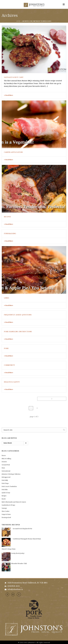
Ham (3, 468)
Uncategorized (6, 518)
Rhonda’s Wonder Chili (19, 563)
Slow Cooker (6, 511)
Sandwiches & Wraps (8, 505)
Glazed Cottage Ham (9, 549)
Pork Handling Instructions (18, 332)
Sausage (4, 508)
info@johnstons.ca (15, 589)
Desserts (4, 462)
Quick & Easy (6, 493)
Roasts (4, 499)
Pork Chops (5, 483)
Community (9, 365)
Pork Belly (5, 480)
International (6, 471)
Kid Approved (6, 477)
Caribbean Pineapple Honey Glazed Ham (27, 539)
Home (19, 21)
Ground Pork (6, 465)
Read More (9, 95)
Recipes (7, 217)
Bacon (4, 456)
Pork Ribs (5, 490)
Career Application (13, 152)
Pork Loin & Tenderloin (9, 487)
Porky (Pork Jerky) (18, 553)
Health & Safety (12, 382)
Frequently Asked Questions (18, 315)
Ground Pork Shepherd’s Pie (22, 529)
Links (7, 298)
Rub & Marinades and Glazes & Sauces (14, 502)
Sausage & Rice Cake (14, 77)
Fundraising (10, 234)
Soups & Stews (6, 514)
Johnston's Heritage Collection (11, 474)
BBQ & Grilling (6, 459)
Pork (6, 348)
